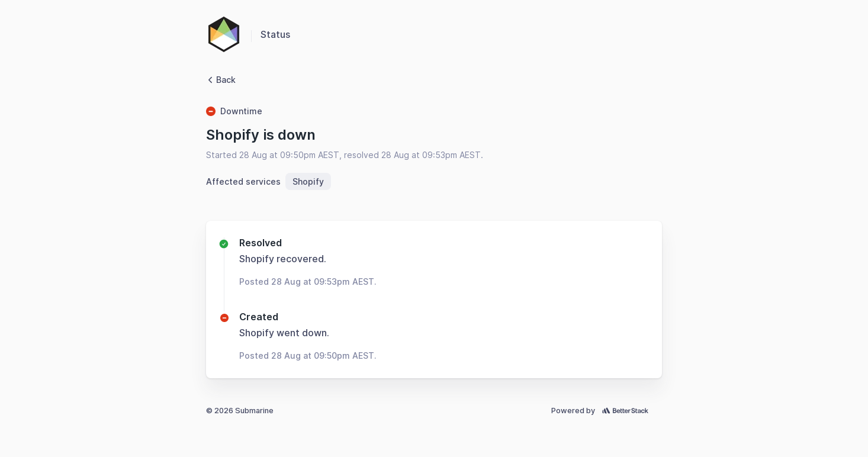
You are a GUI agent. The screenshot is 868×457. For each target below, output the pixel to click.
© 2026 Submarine (240, 411)
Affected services (243, 181)
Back (221, 80)
